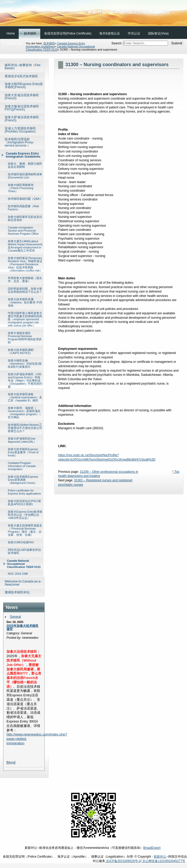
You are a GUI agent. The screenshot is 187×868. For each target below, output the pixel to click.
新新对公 (160, 857)
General (15, 617)
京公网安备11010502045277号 (163, 861)
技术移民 (49, 43)
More (11, 762)
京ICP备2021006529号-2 (123, 861)
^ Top (176, 472)
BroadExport (152, 848)
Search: (117, 43)
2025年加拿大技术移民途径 (22, 627)
